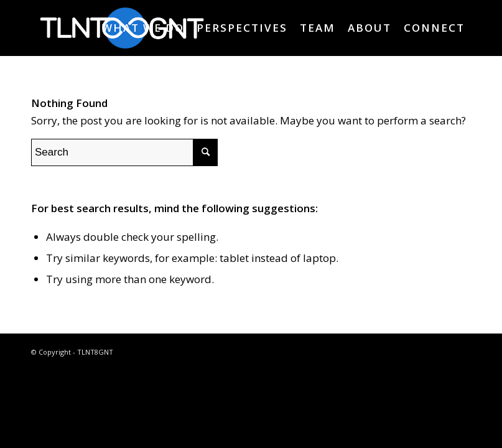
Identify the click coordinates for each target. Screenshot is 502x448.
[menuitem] (143, 28)
